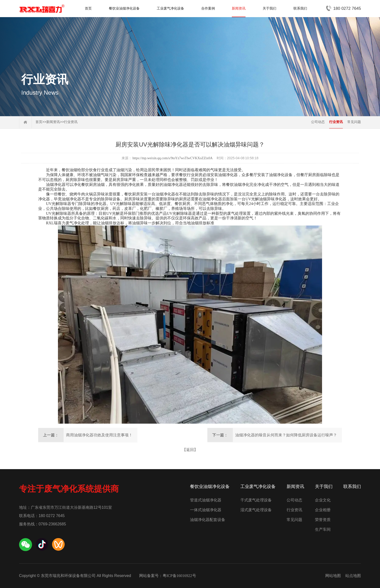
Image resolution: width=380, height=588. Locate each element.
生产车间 (323, 529)
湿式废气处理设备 (256, 510)
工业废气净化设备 (170, 8)
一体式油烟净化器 (206, 510)
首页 (88, 8)
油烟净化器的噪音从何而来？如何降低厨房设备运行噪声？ (286, 435)
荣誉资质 (323, 520)
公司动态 (318, 122)
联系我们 (300, 8)
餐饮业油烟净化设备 (124, 8)
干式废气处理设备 (256, 500)
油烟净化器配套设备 (208, 520)
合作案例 (208, 8)
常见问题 (354, 122)
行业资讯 (71, 122)
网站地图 (333, 576)
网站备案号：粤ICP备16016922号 (168, 576)
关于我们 (269, 8)
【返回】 (190, 450)
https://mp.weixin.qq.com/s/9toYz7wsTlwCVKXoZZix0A (173, 158)
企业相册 (323, 510)
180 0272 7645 (347, 8)
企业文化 (323, 500)
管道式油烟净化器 (206, 500)
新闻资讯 (239, 8)
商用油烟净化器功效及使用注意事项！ (99, 435)
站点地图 (353, 576)
